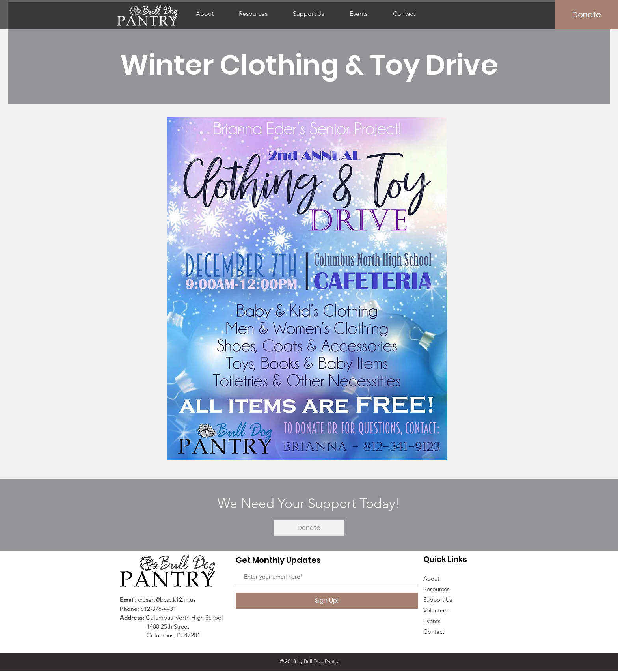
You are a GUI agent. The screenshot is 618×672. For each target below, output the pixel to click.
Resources (436, 589)
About (431, 578)
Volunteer (436, 610)
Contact (434, 632)
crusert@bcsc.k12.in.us (167, 600)
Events (432, 621)
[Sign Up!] (327, 601)
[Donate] (586, 15)
